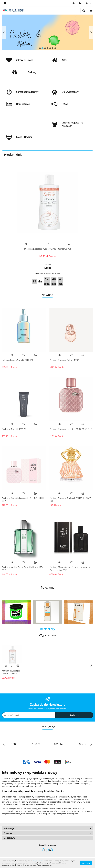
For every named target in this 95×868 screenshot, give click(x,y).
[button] (89, 3)
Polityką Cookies (38, 861)
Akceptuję (86, 863)
